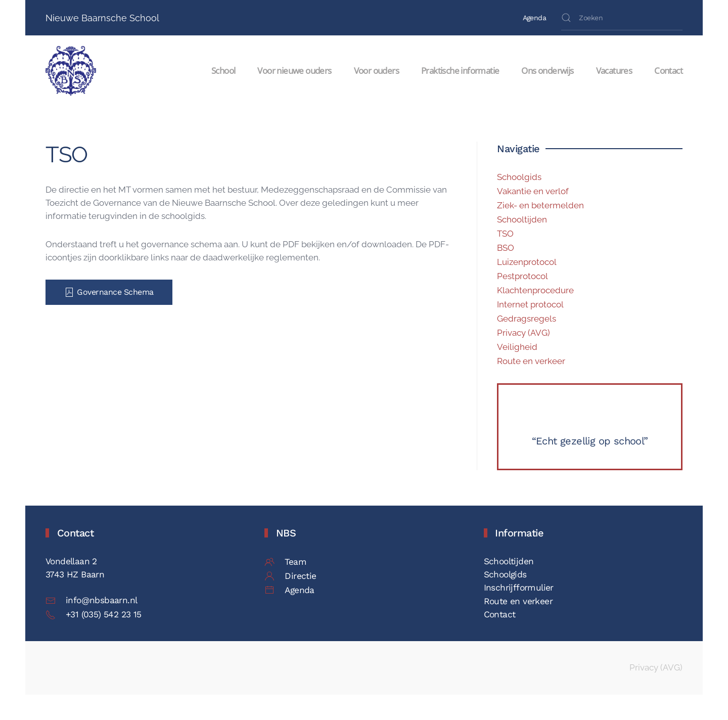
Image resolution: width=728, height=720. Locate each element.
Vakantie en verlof (533, 191)
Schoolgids (519, 177)
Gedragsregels (527, 319)
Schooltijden (522, 219)
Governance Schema (109, 292)
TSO (505, 234)
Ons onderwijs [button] (547, 70)
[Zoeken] (622, 18)
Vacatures (614, 70)
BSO (506, 248)
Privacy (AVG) (524, 333)
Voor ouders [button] (376, 70)
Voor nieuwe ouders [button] (294, 70)
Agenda (534, 18)
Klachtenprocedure (535, 290)
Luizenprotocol (527, 262)
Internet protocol (530, 304)
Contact (668, 70)
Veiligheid (517, 347)
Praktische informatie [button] (460, 70)
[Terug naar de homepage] (73, 71)
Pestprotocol (522, 276)
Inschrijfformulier (519, 588)
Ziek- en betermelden (540, 205)
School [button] (223, 70)
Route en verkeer (531, 361)
